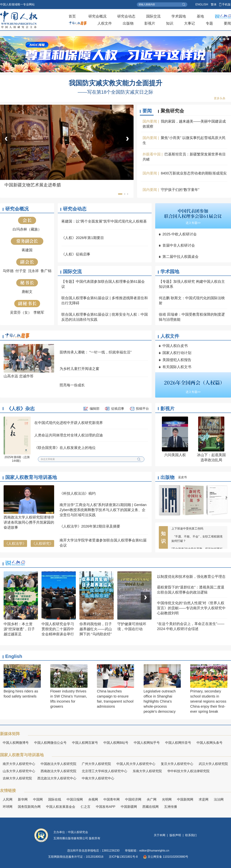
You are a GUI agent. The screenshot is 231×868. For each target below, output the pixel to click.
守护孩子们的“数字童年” (180, 190)
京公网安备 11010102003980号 (166, 857)
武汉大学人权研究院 (213, 764)
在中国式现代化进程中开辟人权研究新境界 (69, 423)
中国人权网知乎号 (147, 743)
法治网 (219, 799)
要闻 (227, 23)
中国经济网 (133, 799)
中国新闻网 (185, 799)
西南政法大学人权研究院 (58, 771)
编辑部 (95, 409)
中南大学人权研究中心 (98, 778)
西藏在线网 (151, 807)
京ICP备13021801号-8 (123, 857)
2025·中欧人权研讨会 (180, 234)
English (14, 656)
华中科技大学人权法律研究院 (188, 771)
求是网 (204, 799)
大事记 (189, 23)
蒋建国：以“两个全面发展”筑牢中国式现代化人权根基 (104, 221)
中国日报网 (75, 799)
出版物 (128, 23)
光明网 (167, 799)
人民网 (8, 799)
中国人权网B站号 (116, 743)
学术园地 (179, 16)
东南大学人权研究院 (147, 771)
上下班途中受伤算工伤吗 (187, 531)
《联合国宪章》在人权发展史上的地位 (65, 448)
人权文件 (105, 23)
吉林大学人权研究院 (17, 778)
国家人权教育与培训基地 (31, 477)
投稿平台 (142, 409)
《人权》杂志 (21, 409)
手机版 (226, 4)
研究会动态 (126, 16)
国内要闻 (150, 121)
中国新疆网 (129, 807)
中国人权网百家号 (85, 743)
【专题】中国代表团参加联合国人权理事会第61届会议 (103, 284)
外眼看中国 (152, 154)
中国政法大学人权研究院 (58, 764)
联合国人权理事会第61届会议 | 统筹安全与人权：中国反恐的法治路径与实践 (105, 317)
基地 (200, 16)
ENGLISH (202, 4)
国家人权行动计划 (177, 353)
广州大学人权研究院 (96, 764)
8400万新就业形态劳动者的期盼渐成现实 (194, 173)
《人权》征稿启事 (76, 254)
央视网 (93, 799)
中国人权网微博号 (16, 743)
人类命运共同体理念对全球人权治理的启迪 (69, 435)
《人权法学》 (15, 543)
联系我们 (191, 835)
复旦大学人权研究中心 (177, 764)
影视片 (150, 23)
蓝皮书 (182, 477)
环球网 (8, 807)
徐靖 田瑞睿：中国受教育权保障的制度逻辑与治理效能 (192, 317)
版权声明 (175, 835)
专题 (209, 23)
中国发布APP (106, 807)
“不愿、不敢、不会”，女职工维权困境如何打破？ (197, 541)
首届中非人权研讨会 (179, 245)
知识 (170, 23)
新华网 (23, 799)
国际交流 (153, 16)
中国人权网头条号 (210, 743)
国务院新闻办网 (29, 807)
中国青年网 (112, 799)
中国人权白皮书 (175, 346)
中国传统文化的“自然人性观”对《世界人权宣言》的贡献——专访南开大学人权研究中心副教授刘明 (191, 608)
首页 (72, 16)
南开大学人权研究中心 (19, 764)
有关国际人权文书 (177, 367)
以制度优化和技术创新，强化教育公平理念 (191, 577)
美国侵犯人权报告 (177, 360)
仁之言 (86, 807)
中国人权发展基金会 (61, 807)
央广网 (152, 799)
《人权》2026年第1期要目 (83, 238)
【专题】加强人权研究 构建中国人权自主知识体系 (192, 284)
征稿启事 (118, 409)
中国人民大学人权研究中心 (136, 764)
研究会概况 (97, 16)
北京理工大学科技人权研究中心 (104, 771)
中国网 (38, 799)
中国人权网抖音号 (178, 743)
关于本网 (160, 835)
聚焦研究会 (172, 111)
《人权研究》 (42, 543)
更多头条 (220, 98)
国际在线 (55, 799)
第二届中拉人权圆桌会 (180, 257)
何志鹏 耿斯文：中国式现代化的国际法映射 (192, 300)
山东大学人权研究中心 (19, 771)
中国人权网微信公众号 (50, 743)
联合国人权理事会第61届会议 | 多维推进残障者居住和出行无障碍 (105, 300)
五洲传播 (171, 807)
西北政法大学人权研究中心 (57, 778)
